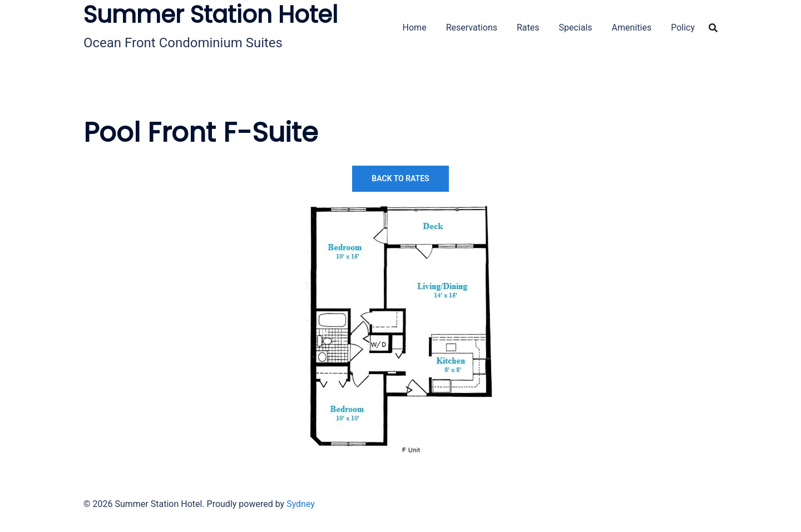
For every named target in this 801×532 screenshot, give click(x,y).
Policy (683, 28)
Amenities (632, 28)
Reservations (472, 28)
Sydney (301, 504)
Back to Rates (400, 178)
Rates (528, 28)
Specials (576, 28)
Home (415, 28)
